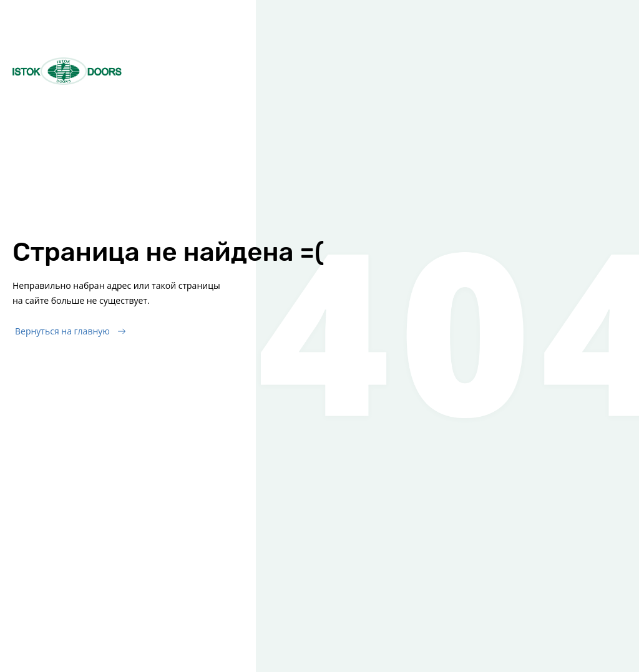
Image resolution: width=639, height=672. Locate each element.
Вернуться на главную (62, 331)
